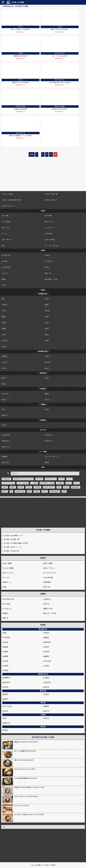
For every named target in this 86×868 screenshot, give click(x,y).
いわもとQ (5, 273)
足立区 (47, 329)
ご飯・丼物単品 (50, 240)
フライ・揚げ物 (23, 483)
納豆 (59, 487)
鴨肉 (64, 491)
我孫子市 (5, 415)
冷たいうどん (6, 228)
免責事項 (5, 457)
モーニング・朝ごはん (52, 246)
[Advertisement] (42, 512)
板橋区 (4, 329)
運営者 (47, 463)
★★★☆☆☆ (49, 441)
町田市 (47, 368)
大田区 (47, 341)
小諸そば (48, 255)
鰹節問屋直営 (55, 491)
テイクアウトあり (8, 483)
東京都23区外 (43, 674)
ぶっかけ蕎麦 (6, 222)
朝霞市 (47, 394)
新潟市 (4, 425)
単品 (3, 246)
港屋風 (13, 487)
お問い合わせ (6, 463)
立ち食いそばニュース (9, 206)
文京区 (47, 317)
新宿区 (47, 305)
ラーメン (5, 234)
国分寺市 (48, 362)
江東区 (4, 335)
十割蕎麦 (60, 483)
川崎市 (47, 378)
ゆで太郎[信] (6, 267)
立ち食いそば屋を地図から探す (12, 200)
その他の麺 (48, 234)
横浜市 (4, 378)
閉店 (29, 491)
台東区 (4, 323)
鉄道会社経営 (20, 491)
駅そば (4, 285)
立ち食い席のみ (49, 487)
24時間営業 (6, 479)
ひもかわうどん (51, 479)
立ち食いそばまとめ (51, 200)
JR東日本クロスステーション (23, 479)
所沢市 (47, 400)
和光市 (4, 400)
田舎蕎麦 (37, 487)
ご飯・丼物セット (7, 240)
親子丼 (5, 491)
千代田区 (5, 305)
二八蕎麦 (34, 483)
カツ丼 (61, 479)
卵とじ (69, 483)
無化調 (21, 487)
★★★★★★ (6, 435)
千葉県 (43, 715)
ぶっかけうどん (50, 228)
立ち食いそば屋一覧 (51, 194)
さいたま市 (5, 394)
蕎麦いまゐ (48, 273)
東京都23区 (43, 629)
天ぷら (77, 483)
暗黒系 (5, 487)
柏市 (3, 409)
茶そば (66, 487)
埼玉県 (43, 703)
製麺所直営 (76, 487)
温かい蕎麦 (48, 216)
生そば (29, 487)
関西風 (37, 491)
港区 (3, 299)
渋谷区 (4, 311)
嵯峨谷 (4, 279)
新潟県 (43, 727)
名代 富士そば (6, 255)
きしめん (39, 479)
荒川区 (47, 323)
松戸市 (47, 409)
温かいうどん (49, 222)
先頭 (32, 154)
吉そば (47, 267)
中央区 (47, 299)
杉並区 (4, 347)
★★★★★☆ (49, 435)
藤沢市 (4, 384)
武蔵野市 (5, 356)
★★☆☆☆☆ (6, 447)
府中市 (4, 368)
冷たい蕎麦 (5, 216)
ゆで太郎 (5, 261)
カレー (69, 479)
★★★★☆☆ (6, 441)
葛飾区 (47, 335)
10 (51, 154)
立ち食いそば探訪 (18, 2)
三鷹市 (47, 356)
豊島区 (4, 317)
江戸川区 (5, 341)
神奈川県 (43, 691)
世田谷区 (48, 311)
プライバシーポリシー (52, 457)
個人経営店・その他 (51, 279)
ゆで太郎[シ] (49, 261)
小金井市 (5, 362)
